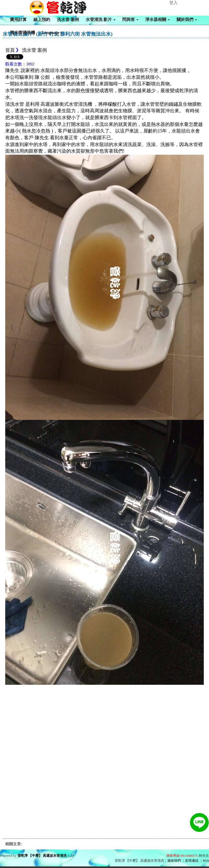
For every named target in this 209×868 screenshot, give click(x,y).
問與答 (130, 20)
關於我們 (187, 20)
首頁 (10, 50)
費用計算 (18, 20)
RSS (206, 861)
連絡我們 (174, 861)
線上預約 (42, 20)
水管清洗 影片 (101, 20)
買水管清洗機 (22, 33)
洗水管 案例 (68, 20)
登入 (173, 3)
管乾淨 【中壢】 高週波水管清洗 (42, 856)
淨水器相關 (158, 20)
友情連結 (192, 861)
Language (52, 33)
